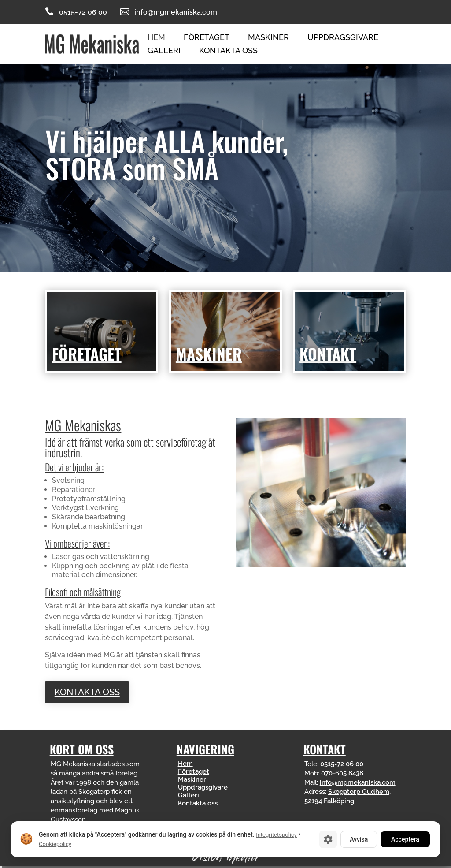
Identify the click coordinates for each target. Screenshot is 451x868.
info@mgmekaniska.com (176, 12)
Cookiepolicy (55, 844)
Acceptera (405, 839)
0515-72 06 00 (83, 12)
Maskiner (268, 38)
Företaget (207, 38)
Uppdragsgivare (343, 38)
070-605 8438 (342, 773)
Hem (156, 38)
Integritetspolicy (276, 835)
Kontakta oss (228, 51)
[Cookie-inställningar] (328, 839)
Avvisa (359, 839)
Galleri (164, 51)
